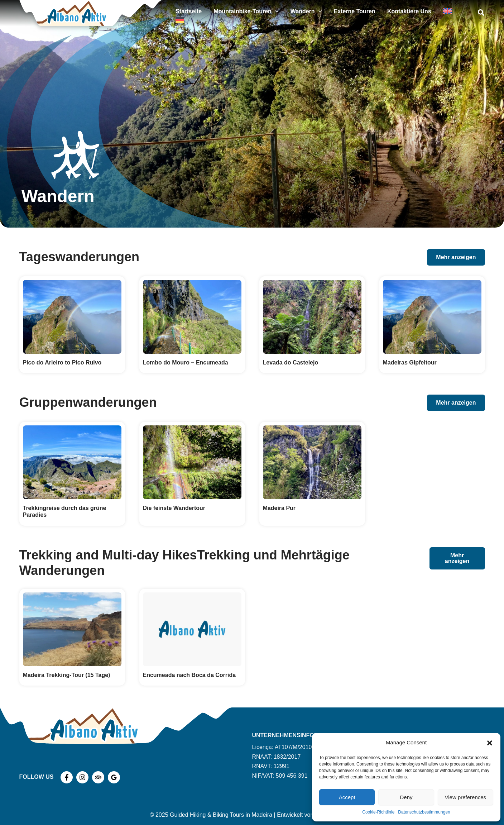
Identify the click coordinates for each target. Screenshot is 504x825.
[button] (490, 743)
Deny (406, 797)
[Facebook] (67, 777)
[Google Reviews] (114, 777)
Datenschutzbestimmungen (424, 812)
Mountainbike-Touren (265, 13)
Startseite (212, 13)
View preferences (466, 797)
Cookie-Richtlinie (378, 812)
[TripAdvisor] (98, 777)
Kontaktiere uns (414, 13)
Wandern (320, 13)
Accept (347, 797)
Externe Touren (364, 13)
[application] (294, 13)
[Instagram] (82, 777)
